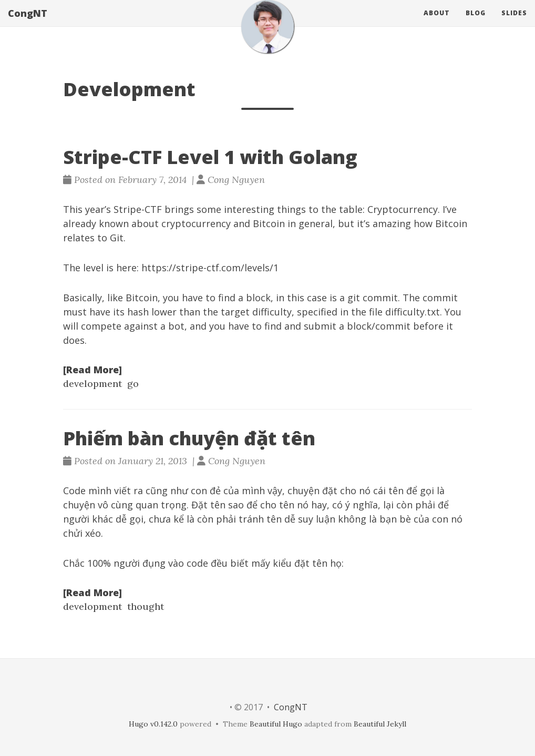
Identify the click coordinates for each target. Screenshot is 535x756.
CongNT (28, 24)
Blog (476, 23)
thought (146, 606)
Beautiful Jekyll (380, 724)
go (133, 384)
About (437, 23)
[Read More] (92, 370)
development (92, 384)
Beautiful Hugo (276, 724)
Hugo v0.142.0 (153, 724)
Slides (514, 23)
